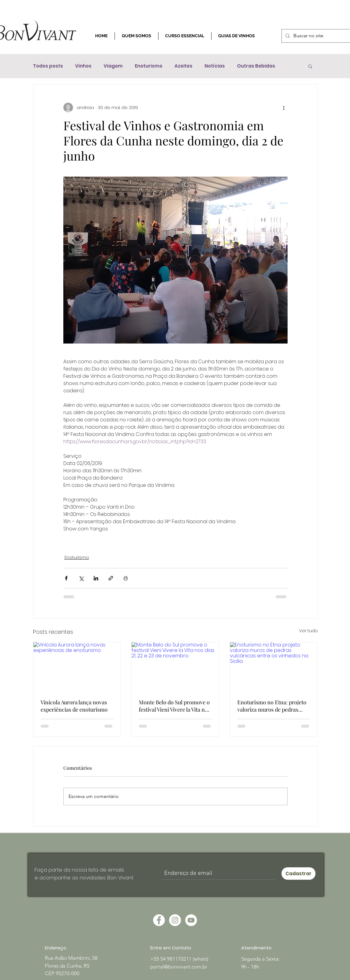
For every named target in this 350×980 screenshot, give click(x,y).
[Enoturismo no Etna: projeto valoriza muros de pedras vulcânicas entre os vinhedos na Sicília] (274, 667)
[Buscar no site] (318, 36)
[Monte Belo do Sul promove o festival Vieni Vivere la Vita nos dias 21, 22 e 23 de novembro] (175, 667)
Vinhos (83, 66)
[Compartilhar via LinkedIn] (96, 578)
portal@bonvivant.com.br (179, 967)
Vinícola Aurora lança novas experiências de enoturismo (74, 706)
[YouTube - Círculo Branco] (191, 920)
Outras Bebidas (256, 66)
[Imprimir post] (126, 578)
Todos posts (48, 66)
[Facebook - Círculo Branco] (159, 920)
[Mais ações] (284, 108)
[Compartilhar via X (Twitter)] (81, 578)
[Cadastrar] (298, 874)
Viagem (113, 66)
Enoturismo (149, 66)
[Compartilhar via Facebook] (66, 578)
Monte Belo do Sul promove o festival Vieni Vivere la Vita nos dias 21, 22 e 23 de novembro (175, 706)
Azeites (183, 66)
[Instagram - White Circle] (175, 920)
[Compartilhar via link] (111, 578)
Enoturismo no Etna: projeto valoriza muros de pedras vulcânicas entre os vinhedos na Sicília (272, 706)
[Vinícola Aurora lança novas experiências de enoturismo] (77, 667)
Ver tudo (308, 631)
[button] (310, 66)
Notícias (215, 66)
